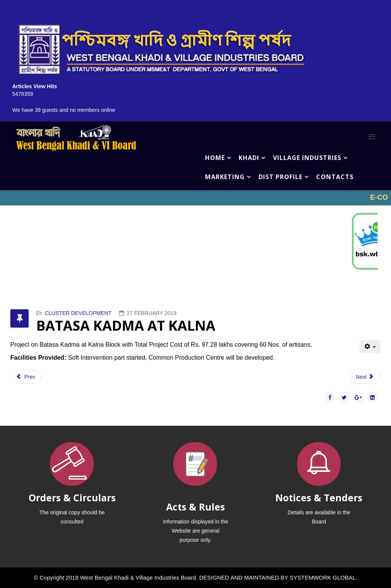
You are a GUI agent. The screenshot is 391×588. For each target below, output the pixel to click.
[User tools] (370, 347)
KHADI (249, 158)
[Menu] (372, 137)
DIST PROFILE (280, 177)
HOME (215, 158)
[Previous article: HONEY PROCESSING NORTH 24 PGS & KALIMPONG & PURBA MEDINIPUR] (26, 377)
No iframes (195, 198)
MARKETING (225, 177)
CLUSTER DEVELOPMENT (78, 313)
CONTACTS (335, 177)
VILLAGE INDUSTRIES (307, 158)
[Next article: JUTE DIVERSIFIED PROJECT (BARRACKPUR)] (365, 377)
